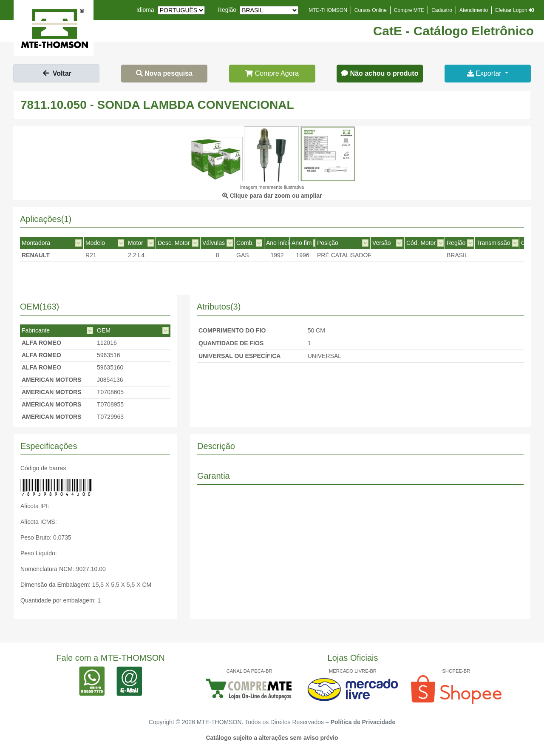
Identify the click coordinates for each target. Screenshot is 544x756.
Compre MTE (409, 10)
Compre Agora (272, 73)
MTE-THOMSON (328, 10)
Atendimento (474, 10)
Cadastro (442, 10)
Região (227, 10)
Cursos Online (371, 10)
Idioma (145, 10)
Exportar (485, 73)
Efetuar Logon (514, 10)
